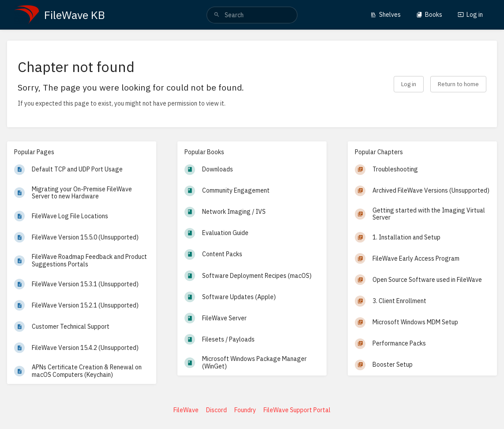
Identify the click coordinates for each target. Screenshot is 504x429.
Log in (470, 15)
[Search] (217, 15)
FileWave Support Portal (297, 410)
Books (429, 15)
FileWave (186, 410)
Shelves (386, 15)
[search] (252, 15)
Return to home (458, 84)
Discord (216, 410)
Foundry (245, 410)
